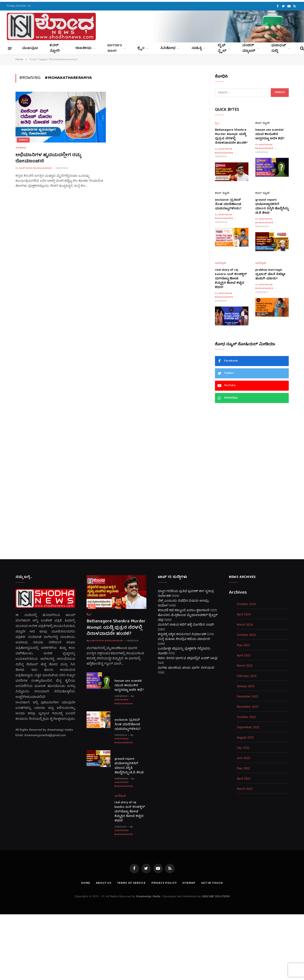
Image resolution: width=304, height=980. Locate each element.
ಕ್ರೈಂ (141, 48)
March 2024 (245, 625)
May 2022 (243, 769)
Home (86, 883)
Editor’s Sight (115, 48)
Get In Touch (212, 883)
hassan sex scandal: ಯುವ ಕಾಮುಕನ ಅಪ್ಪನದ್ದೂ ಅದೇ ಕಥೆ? (270, 134)
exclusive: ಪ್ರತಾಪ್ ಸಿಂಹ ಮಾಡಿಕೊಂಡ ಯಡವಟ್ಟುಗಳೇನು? (228, 204)
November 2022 (248, 707)
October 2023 (246, 635)
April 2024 (244, 615)
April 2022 (244, 779)
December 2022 (248, 697)
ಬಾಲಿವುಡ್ (221, 264)
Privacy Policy (164, 883)
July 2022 (243, 748)
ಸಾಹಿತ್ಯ (197, 48)
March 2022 (245, 789)
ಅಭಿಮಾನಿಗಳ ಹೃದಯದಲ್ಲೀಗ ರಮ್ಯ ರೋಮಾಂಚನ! (48, 158)
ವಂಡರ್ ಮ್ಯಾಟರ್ (249, 48)
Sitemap (189, 883)
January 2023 (246, 687)
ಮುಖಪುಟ (30, 48)
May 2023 (243, 646)
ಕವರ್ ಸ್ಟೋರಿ (55, 48)
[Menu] (10, 48)
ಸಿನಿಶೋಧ (168, 48)
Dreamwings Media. (148, 897)
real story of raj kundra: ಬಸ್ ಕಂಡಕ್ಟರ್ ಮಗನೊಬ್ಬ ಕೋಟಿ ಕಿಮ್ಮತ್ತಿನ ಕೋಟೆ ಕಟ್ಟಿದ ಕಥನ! (231, 279)
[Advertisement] (152, 481)
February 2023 (247, 676)
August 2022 (245, 738)
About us (104, 883)
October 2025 (246, 604)
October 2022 (246, 717)
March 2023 (245, 666)
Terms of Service (131, 883)
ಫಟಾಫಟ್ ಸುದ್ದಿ (279, 48)
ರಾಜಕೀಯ (83, 48)
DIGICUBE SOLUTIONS (216, 897)
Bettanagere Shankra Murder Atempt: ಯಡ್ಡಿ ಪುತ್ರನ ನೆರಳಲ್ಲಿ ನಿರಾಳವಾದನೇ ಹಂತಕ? (231, 137)
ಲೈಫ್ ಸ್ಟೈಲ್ (222, 48)
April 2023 (244, 656)
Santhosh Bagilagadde (35, 168)
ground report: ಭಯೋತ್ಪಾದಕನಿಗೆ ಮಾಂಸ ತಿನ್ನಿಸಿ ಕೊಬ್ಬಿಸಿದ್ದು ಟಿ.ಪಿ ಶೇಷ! (272, 207)
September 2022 (248, 728)
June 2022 (244, 758)
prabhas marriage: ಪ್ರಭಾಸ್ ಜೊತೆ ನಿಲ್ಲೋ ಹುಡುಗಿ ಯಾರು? (270, 274)
